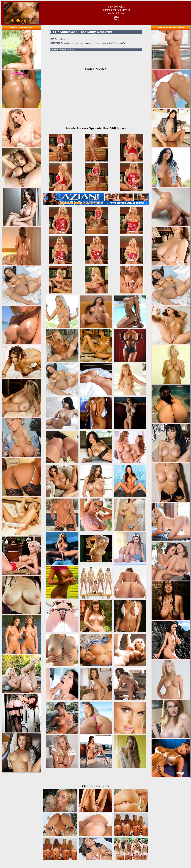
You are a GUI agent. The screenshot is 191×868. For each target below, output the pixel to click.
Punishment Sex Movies (116, 10)
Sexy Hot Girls (116, 7)
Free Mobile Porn (116, 13)
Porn (116, 16)
